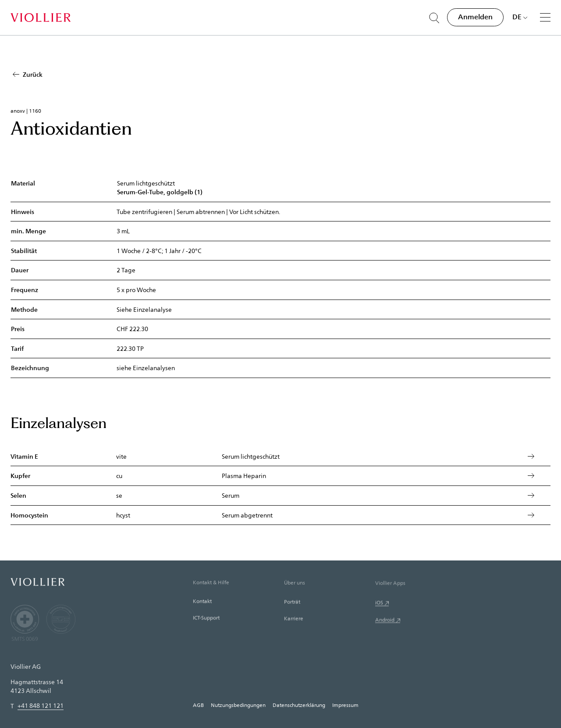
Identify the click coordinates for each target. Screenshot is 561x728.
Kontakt (202, 617)
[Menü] (545, 17)
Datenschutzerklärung (299, 705)
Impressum (345, 705)
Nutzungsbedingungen (238, 705)
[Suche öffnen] (434, 18)
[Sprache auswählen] (520, 17)
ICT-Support (206, 635)
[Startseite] (41, 18)
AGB (198, 705)
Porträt (292, 621)
